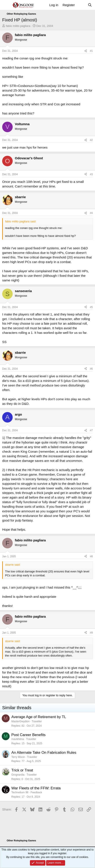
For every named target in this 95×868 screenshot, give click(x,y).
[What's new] (81, 5)
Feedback (36, 792)
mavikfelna (18, 739)
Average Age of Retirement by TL (39, 717)
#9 (91, 633)
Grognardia (18, 775)
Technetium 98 (20, 792)
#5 (91, 307)
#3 (91, 174)
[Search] (90, 5)
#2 (91, 140)
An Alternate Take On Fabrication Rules (44, 753)
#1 (91, 51)
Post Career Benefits (28, 735)
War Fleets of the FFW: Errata (36, 788)
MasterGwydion (20, 721)
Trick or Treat (22, 770)
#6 (91, 369)
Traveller (37, 721)
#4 (91, 213)
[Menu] (6, 5)
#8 (91, 556)
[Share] (86, 51)
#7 (91, 430)
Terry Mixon (18, 757)
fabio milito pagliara (18, 26)
